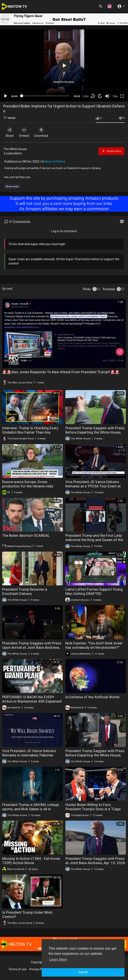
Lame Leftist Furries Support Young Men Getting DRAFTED (94, 591)
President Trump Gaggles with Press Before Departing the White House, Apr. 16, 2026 (95, 432)
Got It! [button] (83, 972)
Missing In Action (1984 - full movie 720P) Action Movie (31, 861)
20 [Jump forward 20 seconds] (100, 96)
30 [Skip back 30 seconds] (93, 96)
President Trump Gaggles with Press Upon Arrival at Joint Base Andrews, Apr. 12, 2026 (32, 647)
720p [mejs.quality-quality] (115, 96)
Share (10, 132)
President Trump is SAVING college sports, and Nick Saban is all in (31, 807)
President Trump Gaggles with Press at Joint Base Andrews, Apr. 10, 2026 (95, 861)
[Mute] (107, 96)
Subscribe (111, 151)
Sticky (87, 289)
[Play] (6, 96)
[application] (64, 65)
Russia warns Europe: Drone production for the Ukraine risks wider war (28, 486)
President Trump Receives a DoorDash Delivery (25, 591)
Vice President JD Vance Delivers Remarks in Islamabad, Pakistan (29, 753)
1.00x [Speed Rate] (86, 96)
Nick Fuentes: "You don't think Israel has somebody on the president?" (94, 645)
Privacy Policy (39, 969)
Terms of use (17, 969)
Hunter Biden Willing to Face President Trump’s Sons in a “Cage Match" (93, 809)
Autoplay (109, 289)
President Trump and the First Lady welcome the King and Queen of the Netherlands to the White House (94, 540)
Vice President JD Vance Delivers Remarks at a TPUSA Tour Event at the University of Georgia (93, 486)
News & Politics (55, 162)
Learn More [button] (58, 959)
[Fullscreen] (122, 96)
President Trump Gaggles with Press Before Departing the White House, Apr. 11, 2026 (95, 755)
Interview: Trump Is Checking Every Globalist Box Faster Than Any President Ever (30, 432)
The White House (15, 149)
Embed (24, 132)
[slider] (46, 96)
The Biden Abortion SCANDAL (26, 535)
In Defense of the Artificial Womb (92, 697)
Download (41, 132)
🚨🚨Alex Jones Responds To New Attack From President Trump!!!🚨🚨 (61, 372)
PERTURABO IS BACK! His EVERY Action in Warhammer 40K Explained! (32, 699)
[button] (109, 6)
